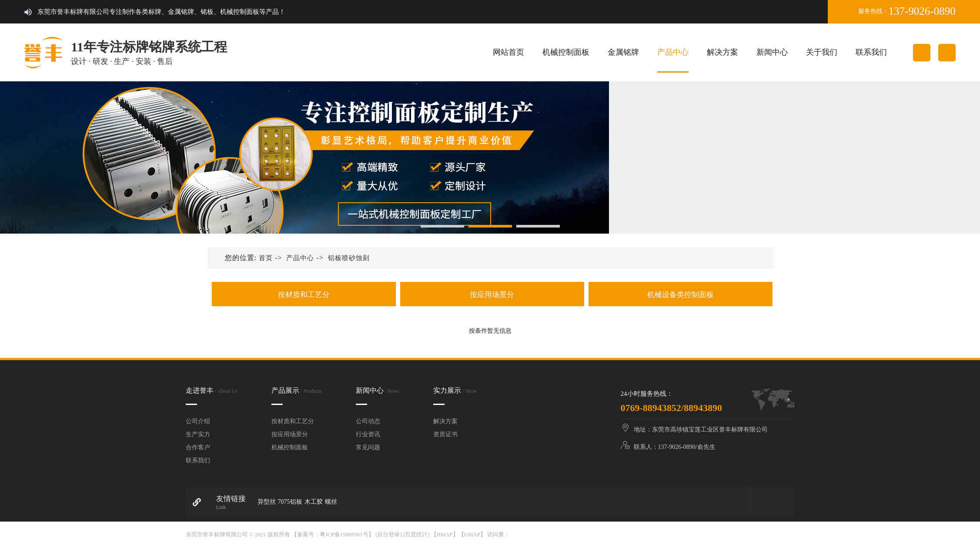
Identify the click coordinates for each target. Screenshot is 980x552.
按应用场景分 (492, 295)
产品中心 (673, 52)
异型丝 (267, 502)
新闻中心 (772, 52)
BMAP (445, 534)
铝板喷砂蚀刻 (349, 258)
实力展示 (455, 390)
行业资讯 (368, 434)
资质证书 (445, 434)
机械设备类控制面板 (680, 295)
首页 (266, 258)
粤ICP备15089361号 (344, 534)
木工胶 (314, 502)
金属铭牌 (623, 52)
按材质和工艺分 (304, 295)
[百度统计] (416, 534)
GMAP (472, 534)
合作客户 (198, 447)
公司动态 (368, 421)
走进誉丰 (212, 390)
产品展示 (296, 390)
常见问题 (368, 447)
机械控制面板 (566, 52)
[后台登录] (389, 534)
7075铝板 (290, 502)
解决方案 (722, 52)
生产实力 (198, 434)
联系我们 (871, 52)
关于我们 (822, 52)
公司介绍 (198, 421)
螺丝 (331, 502)
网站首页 (508, 52)
